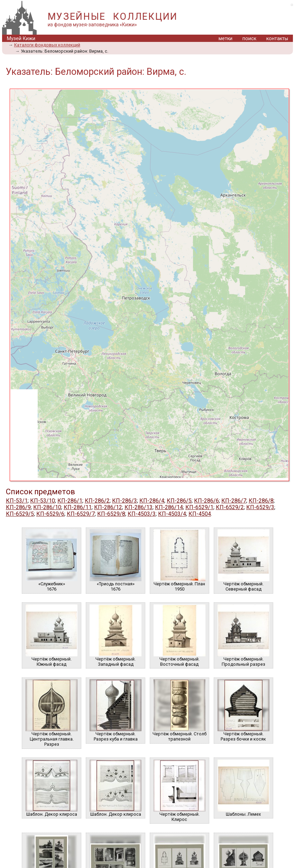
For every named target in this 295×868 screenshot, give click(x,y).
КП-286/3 (125, 501)
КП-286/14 (169, 507)
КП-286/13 (139, 507)
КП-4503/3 (142, 514)
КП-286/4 (152, 501)
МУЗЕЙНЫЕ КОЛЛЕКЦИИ (113, 17)
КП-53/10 (43, 501)
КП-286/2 (97, 501)
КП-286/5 (179, 501)
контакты (277, 39)
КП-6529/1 (199, 507)
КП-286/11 (78, 507)
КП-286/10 (47, 507)
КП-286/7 (234, 501)
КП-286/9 (18, 507)
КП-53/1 (17, 501)
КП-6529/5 (20, 514)
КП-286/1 (70, 501)
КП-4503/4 (172, 514)
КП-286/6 (206, 501)
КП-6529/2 (230, 507)
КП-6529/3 (260, 507)
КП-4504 (200, 514)
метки (225, 39)
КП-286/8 (261, 501)
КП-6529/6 (50, 514)
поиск (249, 39)
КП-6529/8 (111, 514)
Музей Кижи (21, 39)
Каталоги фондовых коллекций (47, 45)
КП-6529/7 (81, 514)
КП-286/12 (108, 507)
